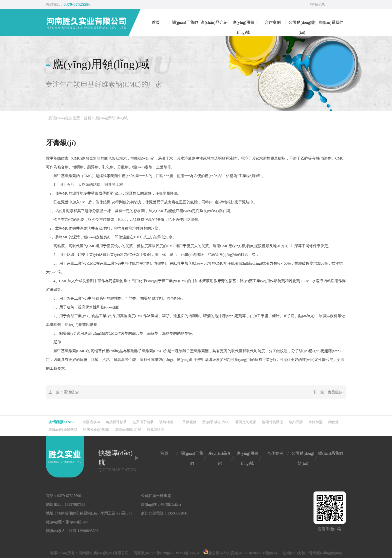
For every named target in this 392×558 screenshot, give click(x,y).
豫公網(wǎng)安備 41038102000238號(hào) (240, 553)
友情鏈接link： (63, 422)
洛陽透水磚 (91, 422)
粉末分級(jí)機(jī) (96, 430)
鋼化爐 (333, 422)
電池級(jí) (71, 392)
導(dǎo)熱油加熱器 (63, 430)
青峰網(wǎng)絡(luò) (326, 553)
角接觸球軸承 (116, 422)
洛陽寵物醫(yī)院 (128, 430)
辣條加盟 (315, 422)
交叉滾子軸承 (143, 422)
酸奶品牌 (296, 422)
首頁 (87, 118)
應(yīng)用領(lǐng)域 (111, 118)
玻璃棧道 (166, 422)
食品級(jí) (336, 392)
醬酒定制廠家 (246, 422)
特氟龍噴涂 (155, 430)
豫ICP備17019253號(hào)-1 (178, 553)
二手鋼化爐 (188, 422)
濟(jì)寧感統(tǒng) (216, 422)
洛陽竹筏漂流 (272, 422)
